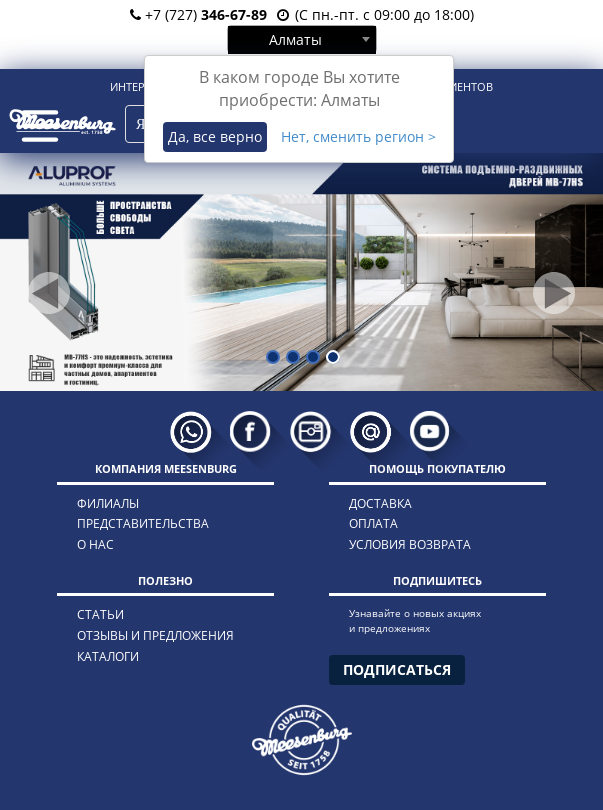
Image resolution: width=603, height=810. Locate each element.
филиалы (108, 503)
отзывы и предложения (155, 635)
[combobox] (302, 39)
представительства (143, 523)
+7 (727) (198, 14)
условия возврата (410, 544)
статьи (100, 614)
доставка (380, 503)
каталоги (108, 656)
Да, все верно (215, 136)
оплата (373, 523)
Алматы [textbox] (295, 39)
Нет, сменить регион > (358, 136)
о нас (95, 544)
